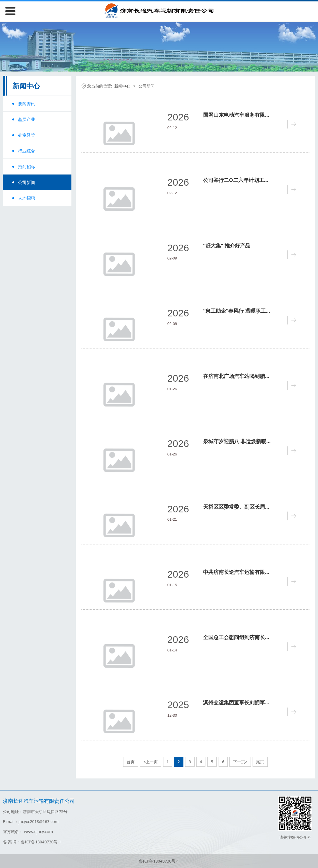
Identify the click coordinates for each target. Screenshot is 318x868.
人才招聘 (27, 198)
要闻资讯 (27, 104)
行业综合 (27, 151)
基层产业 (27, 119)
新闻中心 (122, 86)
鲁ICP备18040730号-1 (159, 861)
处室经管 (27, 135)
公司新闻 (27, 182)
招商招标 (27, 167)
